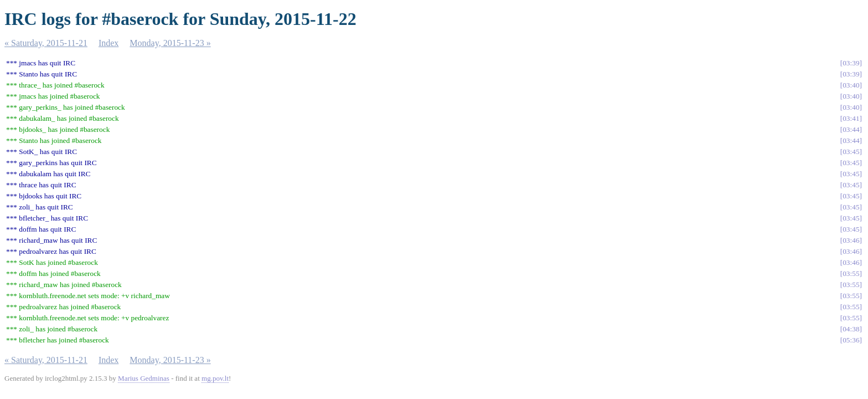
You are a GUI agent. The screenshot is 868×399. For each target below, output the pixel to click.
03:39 (851, 63)
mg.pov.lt (215, 378)
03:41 (851, 118)
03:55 (851, 273)
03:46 (851, 240)
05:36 (851, 340)
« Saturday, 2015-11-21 (46, 43)
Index (108, 43)
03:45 (851, 152)
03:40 (851, 85)
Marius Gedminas (144, 378)
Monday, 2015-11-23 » (170, 43)
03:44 (851, 129)
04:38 (851, 329)
